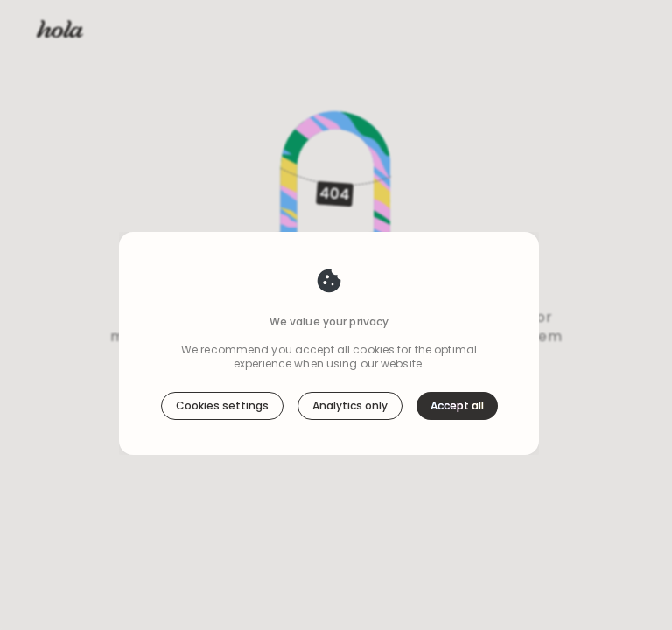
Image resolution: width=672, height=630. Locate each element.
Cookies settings (222, 364)
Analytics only (350, 364)
